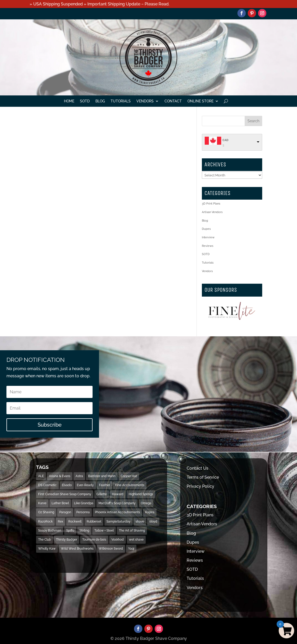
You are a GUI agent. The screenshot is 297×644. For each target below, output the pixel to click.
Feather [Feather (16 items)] (105, 485)
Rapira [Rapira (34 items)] (150, 512)
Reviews (208, 246)
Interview (208, 237)
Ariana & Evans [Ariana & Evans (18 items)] (60, 476)
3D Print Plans (211, 204)
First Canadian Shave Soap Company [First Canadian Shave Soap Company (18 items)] (65, 494)
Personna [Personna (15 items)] (83, 512)
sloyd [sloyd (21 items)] (153, 521)
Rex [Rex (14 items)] (60, 521)
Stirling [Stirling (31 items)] (84, 531)
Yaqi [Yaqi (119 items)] (131, 549)
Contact (173, 101)
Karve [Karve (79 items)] (42, 503)
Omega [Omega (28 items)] (146, 503)
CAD (225, 140)
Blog (100, 101)
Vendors (145, 101)
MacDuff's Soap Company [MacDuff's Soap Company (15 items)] (117, 503)
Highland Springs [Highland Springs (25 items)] (141, 494)
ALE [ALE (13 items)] (41, 476)
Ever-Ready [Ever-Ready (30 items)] (85, 485)
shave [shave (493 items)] (140, 521)
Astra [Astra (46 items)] (79, 476)
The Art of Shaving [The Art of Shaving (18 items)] (132, 531)
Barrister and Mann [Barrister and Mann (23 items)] (102, 476)
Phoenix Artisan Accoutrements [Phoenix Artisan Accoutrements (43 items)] (117, 512)
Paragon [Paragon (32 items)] (65, 512)
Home (69, 101)
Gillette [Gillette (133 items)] (102, 494)
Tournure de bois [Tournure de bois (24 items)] (94, 540)
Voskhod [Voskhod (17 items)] (118, 540)
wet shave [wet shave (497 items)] (136, 540)
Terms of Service (203, 477)
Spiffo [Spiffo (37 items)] (70, 531)
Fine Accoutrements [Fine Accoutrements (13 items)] (130, 485)
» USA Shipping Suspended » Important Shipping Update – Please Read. (100, 4)
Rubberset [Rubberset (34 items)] (94, 521)
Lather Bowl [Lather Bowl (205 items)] (60, 503)
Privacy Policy (200, 486)
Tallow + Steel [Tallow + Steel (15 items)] (104, 531)
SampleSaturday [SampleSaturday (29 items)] (118, 521)
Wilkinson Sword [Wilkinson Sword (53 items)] (111, 549)
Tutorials (121, 101)
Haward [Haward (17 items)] (118, 494)
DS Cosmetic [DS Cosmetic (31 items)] (47, 485)
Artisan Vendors (212, 212)
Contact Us (197, 468)
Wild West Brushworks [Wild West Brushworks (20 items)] (77, 549)
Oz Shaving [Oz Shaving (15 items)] (46, 512)
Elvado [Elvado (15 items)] (67, 485)
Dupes (206, 229)
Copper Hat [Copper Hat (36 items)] (129, 476)
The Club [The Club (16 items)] (44, 540)
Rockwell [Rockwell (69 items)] (75, 521)
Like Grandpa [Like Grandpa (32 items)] (84, 503)
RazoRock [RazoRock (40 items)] (45, 521)
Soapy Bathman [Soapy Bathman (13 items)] (50, 531)
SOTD (85, 101)
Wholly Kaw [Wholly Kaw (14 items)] (47, 549)
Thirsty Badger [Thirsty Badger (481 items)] (67, 540)
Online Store (200, 101)
